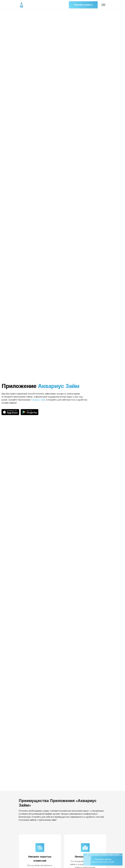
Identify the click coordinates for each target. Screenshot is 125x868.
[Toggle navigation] (103, 5)
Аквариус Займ (38, 400)
